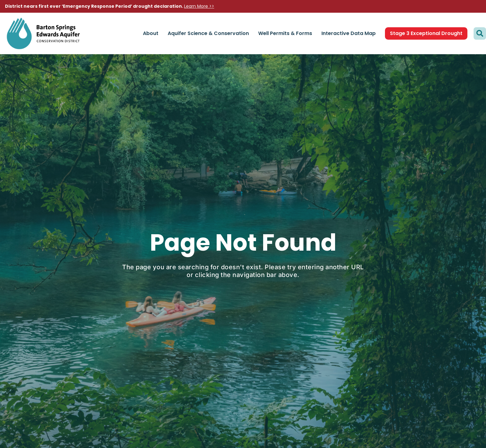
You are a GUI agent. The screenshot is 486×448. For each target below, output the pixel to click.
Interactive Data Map (349, 33)
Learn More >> (199, 6)
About (151, 33)
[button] (480, 33)
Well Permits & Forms (285, 33)
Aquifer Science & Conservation (208, 33)
